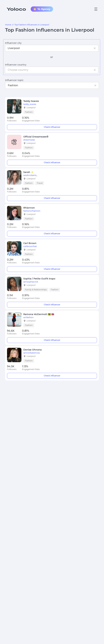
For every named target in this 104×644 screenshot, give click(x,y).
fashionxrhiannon (32, 211)
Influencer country (16, 65)
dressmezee (29, 140)
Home (8, 25)
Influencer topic (14, 80)
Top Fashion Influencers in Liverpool (32, 25)
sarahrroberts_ (30, 175)
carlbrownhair (30, 246)
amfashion (28, 317)
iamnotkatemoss (32, 353)
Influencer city (13, 43)
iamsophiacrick (31, 282)
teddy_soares (30, 104)
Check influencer (52, 127)
